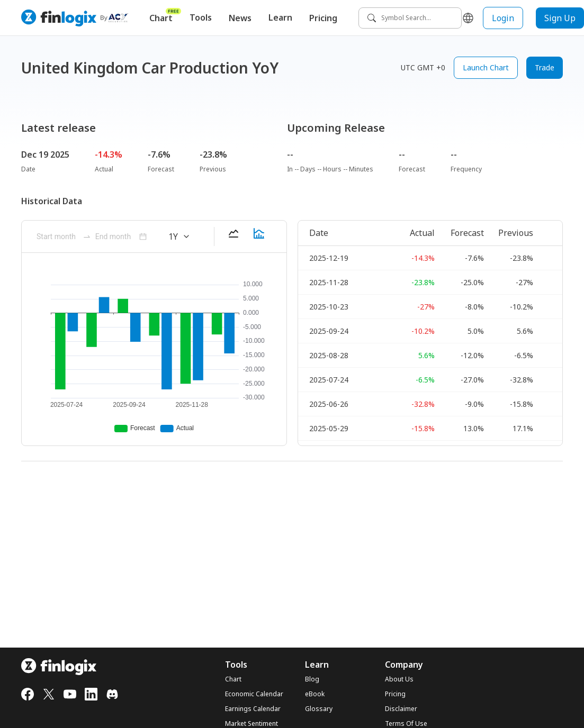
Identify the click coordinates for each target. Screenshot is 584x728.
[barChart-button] (259, 236)
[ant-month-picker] (57, 236)
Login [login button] (503, 18)
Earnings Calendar (253, 709)
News (240, 18)
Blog (312, 679)
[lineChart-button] (233, 236)
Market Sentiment (251, 724)
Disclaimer (401, 709)
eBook (315, 694)
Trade (545, 67)
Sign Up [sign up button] (560, 18)
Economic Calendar (254, 694)
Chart (165, 16)
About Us (399, 679)
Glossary (319, 709)
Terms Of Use (406, 724)
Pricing (323, 18)
